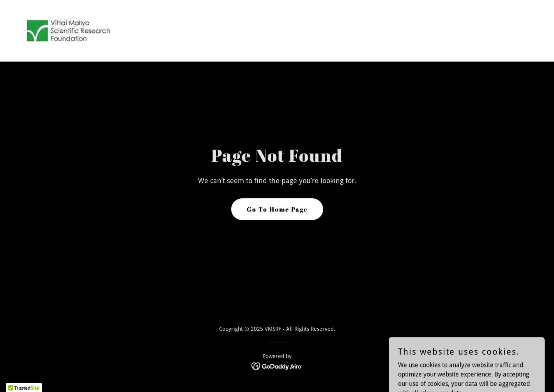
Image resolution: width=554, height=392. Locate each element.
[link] (68, 30)
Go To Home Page (277, 209)
